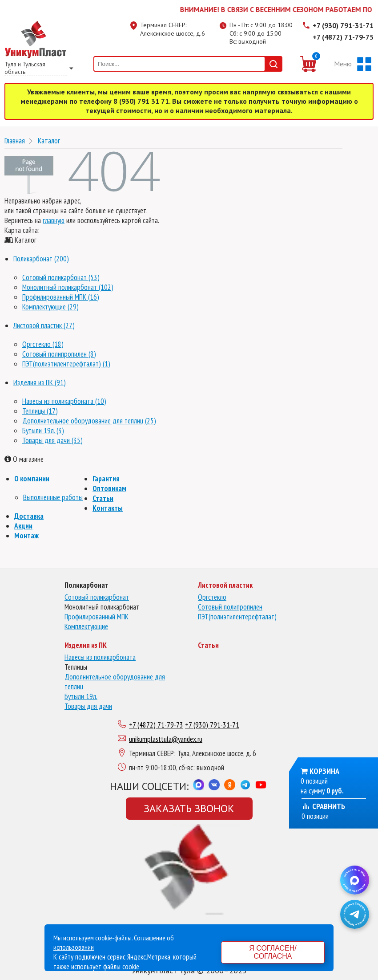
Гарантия (106, 479)
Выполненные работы (53, 497)
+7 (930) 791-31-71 (343, 25)
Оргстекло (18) (43, 344)
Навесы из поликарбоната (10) (64, 401)
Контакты (108, 508)
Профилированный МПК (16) (61, 297)
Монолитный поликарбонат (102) (68, 287)
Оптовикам (109, 488)
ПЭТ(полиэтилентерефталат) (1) (66, 364)
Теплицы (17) (40, 411)
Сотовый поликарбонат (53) (61, 277)
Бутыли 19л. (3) (43, 431)
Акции (23, 526)
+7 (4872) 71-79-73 (156, 725)
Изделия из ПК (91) (40, 382)
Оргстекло (212, 597)
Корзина (324, 771)
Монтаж (26, 536)
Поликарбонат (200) (41, 259)
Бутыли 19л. (81, 696)
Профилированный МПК (97, 617)
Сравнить (323, 806)
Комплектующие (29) (50, 307)
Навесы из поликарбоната (100, 657)
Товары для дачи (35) (52, 440)
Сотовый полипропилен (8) (59, 354)
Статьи (103, 498)
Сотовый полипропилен (230, 607)
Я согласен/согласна (273, 952)
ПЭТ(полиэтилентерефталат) (237, 617)
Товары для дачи (88, 706)
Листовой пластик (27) (44, 325)
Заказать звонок (189, 808)
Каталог (49, 140)
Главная (15, 140)
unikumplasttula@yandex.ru (166, 739)
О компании (32, 479)
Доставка (29, 516)
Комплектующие (86, 626)
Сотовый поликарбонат (97, 597)
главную (54, 220)
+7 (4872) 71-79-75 (343, 37)
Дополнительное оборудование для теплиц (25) (89, 421)
